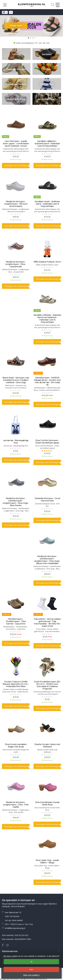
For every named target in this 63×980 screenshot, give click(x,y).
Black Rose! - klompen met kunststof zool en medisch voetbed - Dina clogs (16, 380)
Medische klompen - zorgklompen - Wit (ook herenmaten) (16, 204)
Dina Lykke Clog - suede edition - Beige (47, 861)
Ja (31, 962)
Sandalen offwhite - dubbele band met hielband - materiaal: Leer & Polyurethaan (47, 319)
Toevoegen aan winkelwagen (17, 165)
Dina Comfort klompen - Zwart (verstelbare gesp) (47, 442)
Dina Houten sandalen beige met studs (16, 746)
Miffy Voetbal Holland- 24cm (47, 262)
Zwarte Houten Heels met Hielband (47, 746)
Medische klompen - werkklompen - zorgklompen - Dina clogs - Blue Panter (16, 502)
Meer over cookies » (31, 975)
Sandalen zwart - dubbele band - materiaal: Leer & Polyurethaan (47, 204)
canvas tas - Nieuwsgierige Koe (16, 442)
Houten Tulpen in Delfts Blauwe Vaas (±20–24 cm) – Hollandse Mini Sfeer (16, 684)
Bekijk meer (16, 26)
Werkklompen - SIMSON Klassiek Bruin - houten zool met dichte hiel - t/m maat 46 (47, 381)
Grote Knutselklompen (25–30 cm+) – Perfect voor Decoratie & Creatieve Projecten (47, 685)
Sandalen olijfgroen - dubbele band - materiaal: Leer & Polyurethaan (47, 144)
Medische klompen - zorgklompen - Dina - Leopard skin (16, 264)
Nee (31, 970)
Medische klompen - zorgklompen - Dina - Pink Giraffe (16, 805)
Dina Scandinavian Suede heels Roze (47, 804)
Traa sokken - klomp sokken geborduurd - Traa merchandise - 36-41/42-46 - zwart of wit (47, 623)
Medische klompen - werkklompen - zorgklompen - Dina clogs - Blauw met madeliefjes (47, 560)
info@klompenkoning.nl (15, 928)
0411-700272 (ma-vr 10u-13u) (19, 924)
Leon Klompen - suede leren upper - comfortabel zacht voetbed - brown (16, 144)
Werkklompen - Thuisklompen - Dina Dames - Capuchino (16, 621)
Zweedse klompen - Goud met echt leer (47, 500)
